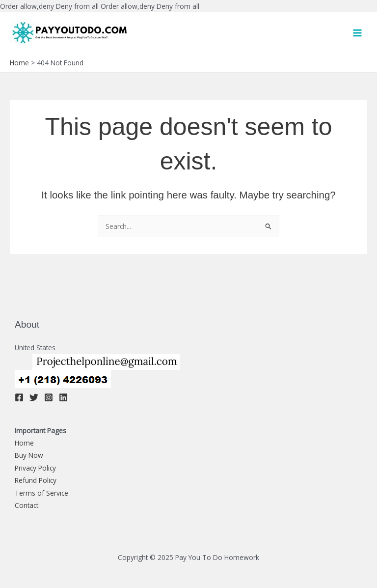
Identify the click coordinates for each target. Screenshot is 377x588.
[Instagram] (49, 397)
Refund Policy (36, 480)
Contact (27, 505)
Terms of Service (41, 493)
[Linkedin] (63, 397)
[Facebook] (19, 397)
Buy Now (29, 455)
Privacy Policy (35, 468)
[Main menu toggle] (358, 33)
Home (24, 443)
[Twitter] (34, 397)
